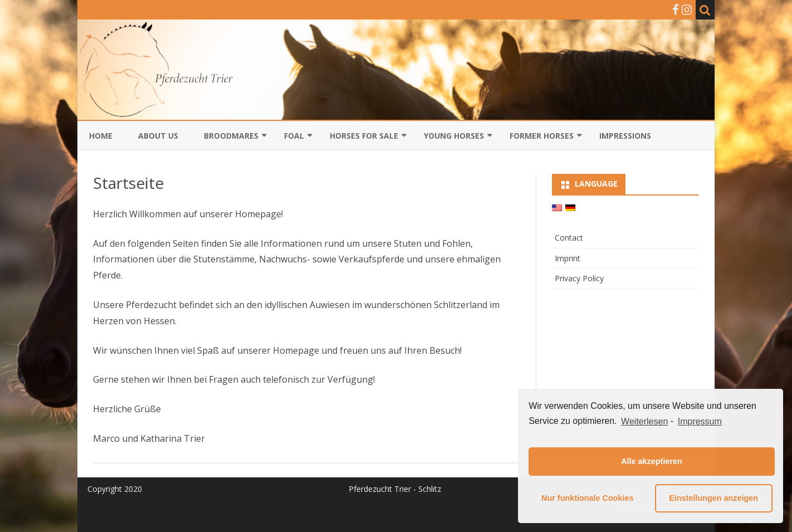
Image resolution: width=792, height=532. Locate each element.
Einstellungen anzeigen (713, 498)
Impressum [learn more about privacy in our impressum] (700, 421)
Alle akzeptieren (652, 461)
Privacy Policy (579, 278)
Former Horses (542, 136)
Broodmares (231, 136)
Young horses (454, 136)
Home (101, 136)
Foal (294, 136)
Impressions (625, 136)
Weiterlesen (644, 421)
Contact (569, 238)
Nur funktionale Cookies (588, 498)
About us (158, 136)
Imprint (568, 258)
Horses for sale (364, 136)
